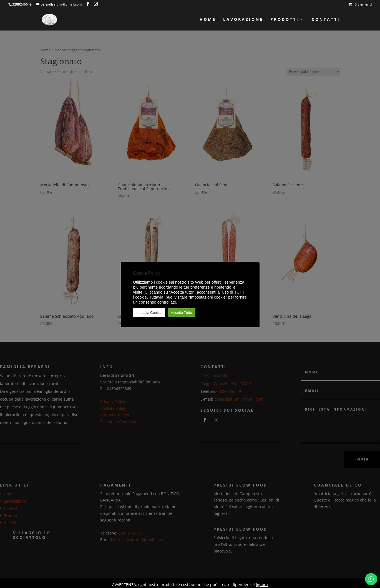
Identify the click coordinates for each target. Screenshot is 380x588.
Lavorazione (243, 20)
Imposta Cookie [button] (149, 313)
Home (208, 20)
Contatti (326, 20)
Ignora (262, 585)
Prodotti (285, 20)
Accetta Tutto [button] (182, 313)
